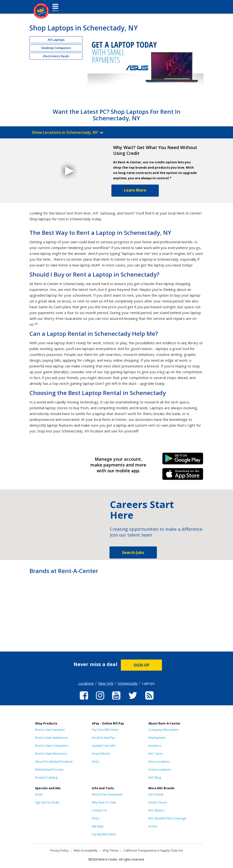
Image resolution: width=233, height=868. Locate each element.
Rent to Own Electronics (51, 754)
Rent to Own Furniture (50, 730)
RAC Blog (155, 778)
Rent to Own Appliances (51, 738)
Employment (157, 738)
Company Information (164, 730)
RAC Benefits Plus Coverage (167, 818)
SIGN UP (142, 665)
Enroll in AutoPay (103, 738)
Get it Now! (156, 794)
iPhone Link (183, 476)
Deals (39, 794)
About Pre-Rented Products (54, 762)
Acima (153, 826)
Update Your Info (104, 746)
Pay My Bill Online (104, 834)
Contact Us (99, 810)
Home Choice (158, 802)
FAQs (95, 762)
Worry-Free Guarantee (107, 794)
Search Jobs (133, 552)
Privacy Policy (59, 850)
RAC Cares (156, 754)
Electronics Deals (56, 56)
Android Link (183, 460)
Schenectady (128, 683)
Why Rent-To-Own (104, 802)
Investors (155, 746)
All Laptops (56, 40)
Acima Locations (160, 770)
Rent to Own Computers (51, 746)
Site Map (98, 826)
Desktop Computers (56, 48)
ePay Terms (110, 850)
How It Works (101, 754)
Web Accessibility (86, 850)
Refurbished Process (49, 770)
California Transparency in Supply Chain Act (153, 850)
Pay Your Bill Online (105, 730)
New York (106, 683)
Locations (86, 683)
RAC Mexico (156, 810)
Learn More (135, 190)
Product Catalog (46, 778)
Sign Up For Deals (47, 802)
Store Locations (159, 762)
